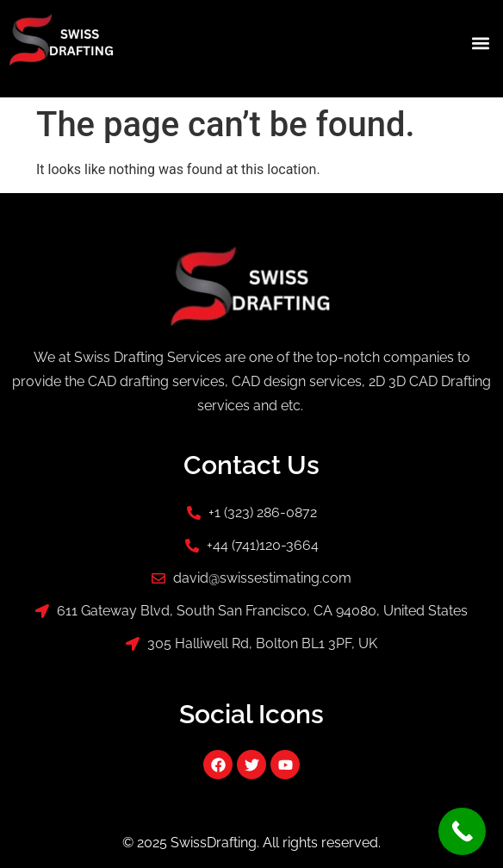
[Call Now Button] (462, 831)
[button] (480, 43)
